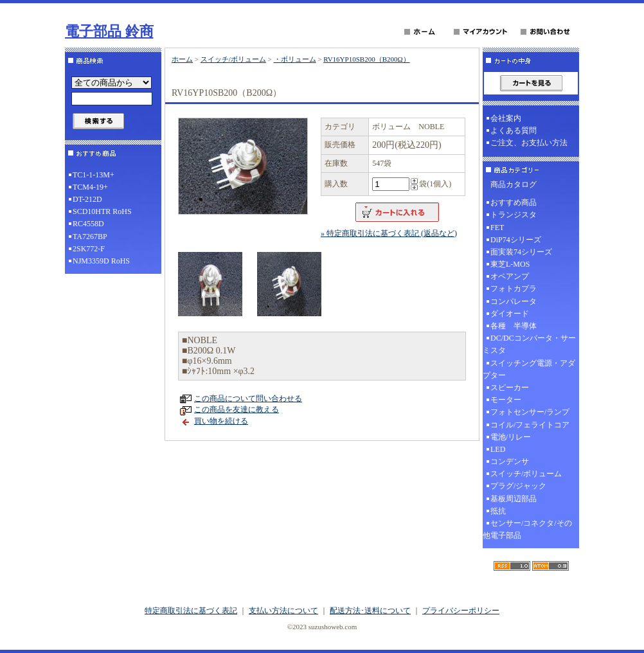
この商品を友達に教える (237, 409)
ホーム (182, 59)
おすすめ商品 (514, 202)
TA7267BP (90, 237)
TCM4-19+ (90, 187)
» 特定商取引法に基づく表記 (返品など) (389, 233)
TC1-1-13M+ (94, 175)
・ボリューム (295, 59)
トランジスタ (514, 215)
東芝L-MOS (510, 264)
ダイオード (510, 314)
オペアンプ (510, 276)
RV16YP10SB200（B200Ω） (366, 59)
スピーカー (510, 388)
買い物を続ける (221, 421)
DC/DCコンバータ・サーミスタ (529, 344)
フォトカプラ (514, 289)
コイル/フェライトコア (530, 425)
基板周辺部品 (514, 499)
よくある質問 (514, 130)
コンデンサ (510, 461)
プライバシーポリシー (461, 611)
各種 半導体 (514, 326)
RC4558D (88, 224)
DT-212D (87, 199)
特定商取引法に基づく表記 (191, 611)
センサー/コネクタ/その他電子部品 (527, 529)
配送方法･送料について (370, 611)
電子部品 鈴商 (109, 31)
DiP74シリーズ (516, 240)
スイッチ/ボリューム (233, 59)
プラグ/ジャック (518, 486)
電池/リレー (511, 437)
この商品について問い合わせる (248, 398)
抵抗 (498, 511)
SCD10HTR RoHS (102, 211)
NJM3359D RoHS (101, 261)
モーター (506, 400)
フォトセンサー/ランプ (530, 412)
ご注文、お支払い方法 (529, 143)
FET (497, 228)
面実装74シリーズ (521, 252)
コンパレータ (514, 301)
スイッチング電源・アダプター (529, 369)
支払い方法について (283, 611)
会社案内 (506, 118)
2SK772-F (89, 249)
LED (498, 449)
